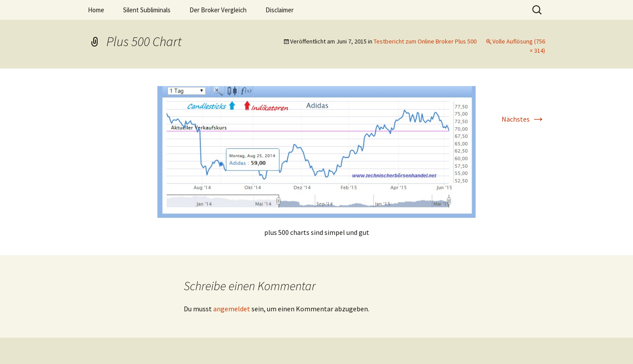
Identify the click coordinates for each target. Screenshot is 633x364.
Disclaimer (280, 10)
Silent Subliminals (147, 10)
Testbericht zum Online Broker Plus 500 (425, 41)
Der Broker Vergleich (218, 10)
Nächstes (523, 119)
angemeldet (232, 309)
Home (96, 10)
